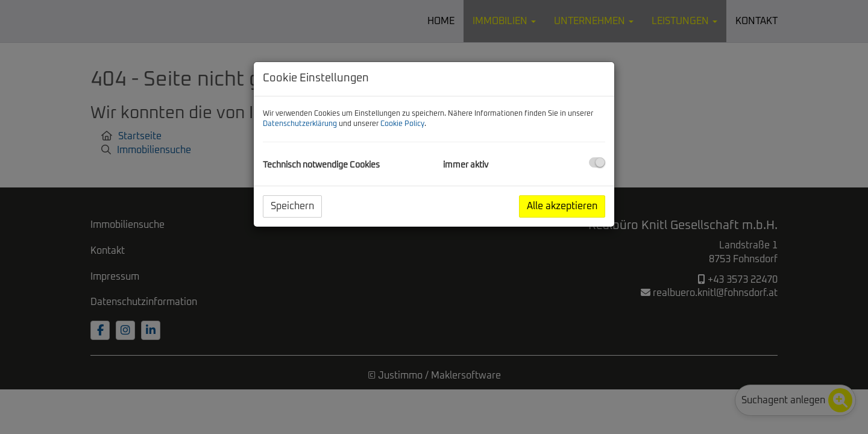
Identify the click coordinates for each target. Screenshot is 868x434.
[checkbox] (597, 162)
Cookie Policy (402, 124)
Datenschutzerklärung (300, 124)
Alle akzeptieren (562, 206)
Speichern (292, 206)
